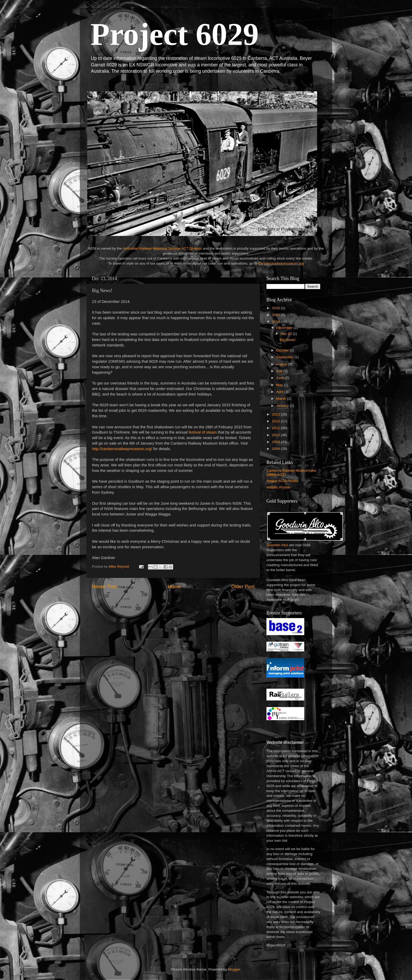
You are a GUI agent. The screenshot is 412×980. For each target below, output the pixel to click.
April (280, 392)
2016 (276, 308)
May (280, 385)
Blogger (234, 969)
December (285, 328)
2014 (276, 322)
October (283, 350)
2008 (276, 449)
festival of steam (202, 432)
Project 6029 (175, 34)
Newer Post (105, 586)
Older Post (243, 586)
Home (174, 586)
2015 (276, 315)
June (280, 378)
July (280, 371)
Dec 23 (287, 334)
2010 (276, 435)
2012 (276, 421)
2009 (276, 442)
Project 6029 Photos (282, 481)
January (283, 406)
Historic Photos (278, 487)
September (285, 357)
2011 (276, 428)
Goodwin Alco (277, 545)
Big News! (288, 340)
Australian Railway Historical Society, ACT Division (162, 248)
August (282, 364)
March (282, 399)
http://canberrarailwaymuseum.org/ (122, 449)
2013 (276, 414)
